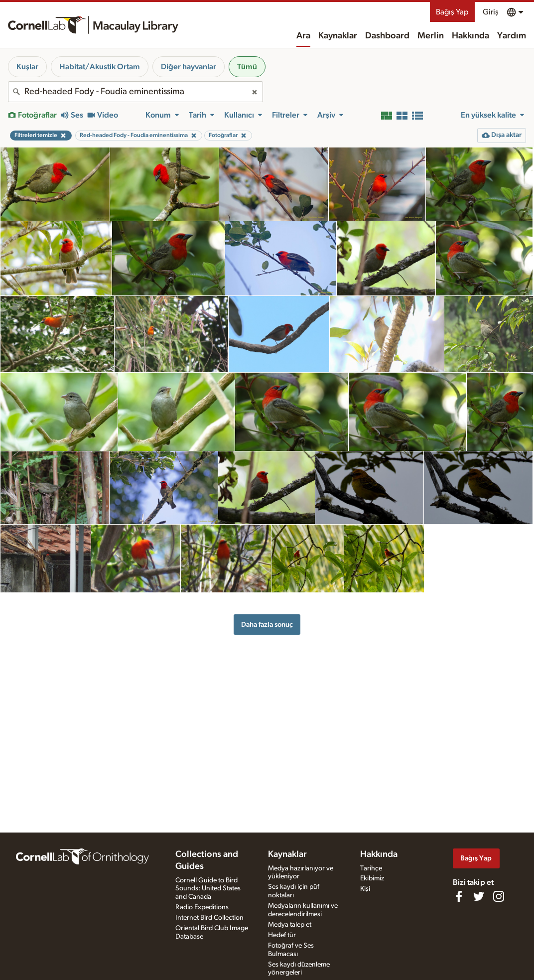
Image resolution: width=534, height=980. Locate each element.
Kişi (365, 889)
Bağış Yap (452, 12)
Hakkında (470, 36)
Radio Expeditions (202, 907)
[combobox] (135, 92)
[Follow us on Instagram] (499, 896)
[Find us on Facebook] (459, 896)
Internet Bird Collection (209, 918)
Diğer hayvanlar (189, 67)
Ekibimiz (372, 878)
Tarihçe (371, 868)
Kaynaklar (338, 36)
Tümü (247, 67)
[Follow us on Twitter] (479, 896)
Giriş (491, 12)
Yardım (512, 36)
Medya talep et (290, 925)
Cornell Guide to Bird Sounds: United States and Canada (208, 889)
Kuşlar (27, 67)
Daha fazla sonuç (267, 625)
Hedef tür (282, 935)
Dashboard (387, 36)
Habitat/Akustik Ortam (100, 67)
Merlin (431, 36)
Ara (303, 36)
